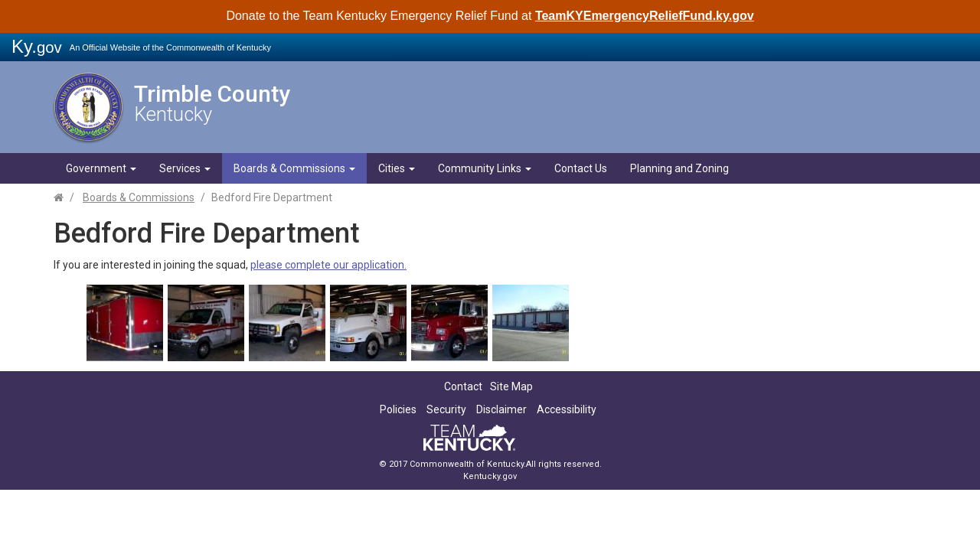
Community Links (485, 168)
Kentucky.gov (490, 476)
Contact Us (581, 168)
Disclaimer (501, 409)
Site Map (511, 386)
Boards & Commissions (294, 168)
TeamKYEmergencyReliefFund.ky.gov (645, 16)
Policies (398, 409)
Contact (463, 386)
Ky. (37, 46)
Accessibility (567, 409)
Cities (397, 168)
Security (446, 409)
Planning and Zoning (679, 168)
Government (101, 168)
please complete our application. (328, 265)
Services (185, 168)
